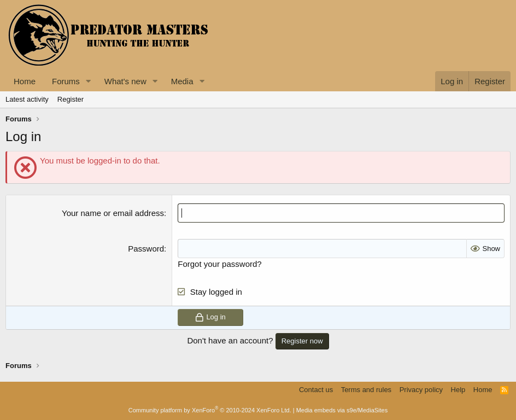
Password (146, 249)
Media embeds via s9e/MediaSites (342, 410)
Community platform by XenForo (210, 410)
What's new (125, 81)
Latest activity (27, 99)
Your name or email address (113, 213)
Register (71, 99)
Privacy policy (421, 390)
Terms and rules (366, 390)
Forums (66, 81)
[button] (89, 81)
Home (25, 81)
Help (458, 390)
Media (182, 81)
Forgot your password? (219, 264)
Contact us (316, 390)
